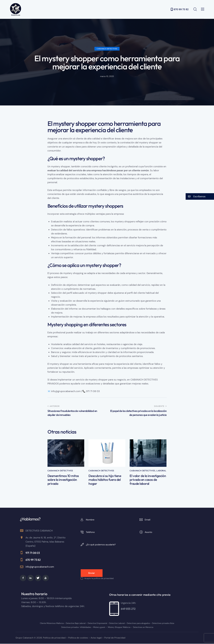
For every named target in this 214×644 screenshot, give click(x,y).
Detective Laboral (117, 624)
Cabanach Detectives (107, 49)
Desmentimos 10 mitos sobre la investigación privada (64, 480)
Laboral (161, 471)
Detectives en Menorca (142, 628)
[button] (200, 196)
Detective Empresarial (97, 624)
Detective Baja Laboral (76, 624)
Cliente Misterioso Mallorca (53, 624)
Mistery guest (99, 628)
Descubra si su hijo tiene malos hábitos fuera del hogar (105, 480)
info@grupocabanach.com (40, 567)
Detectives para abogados (138, 624)
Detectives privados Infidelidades (77, 628)
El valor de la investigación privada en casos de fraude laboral (147, 480)
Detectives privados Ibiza (161, 624)
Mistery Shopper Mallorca (118, 628)
